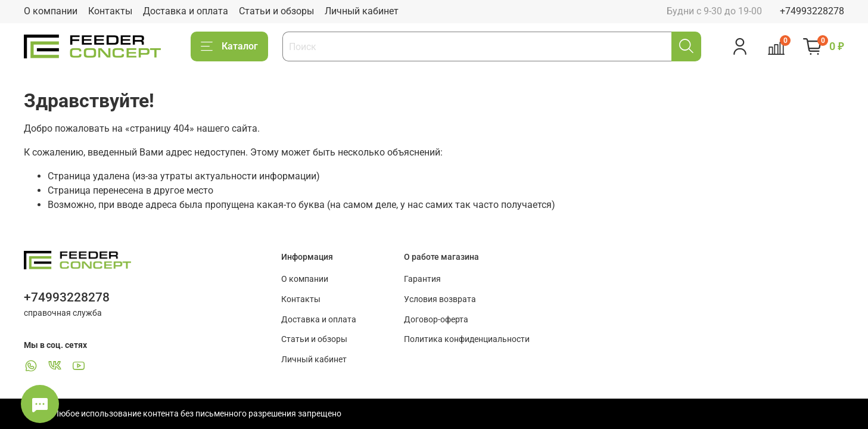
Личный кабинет (362, 11)
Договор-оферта (436, 320)
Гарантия (422, 279)
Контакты (110, 11)
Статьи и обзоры (276, 11)
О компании (51, 11)
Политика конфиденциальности (467, 339)
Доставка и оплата (186, 11)
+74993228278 (812, 11)
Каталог (229, 46)
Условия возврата (440, 299)
